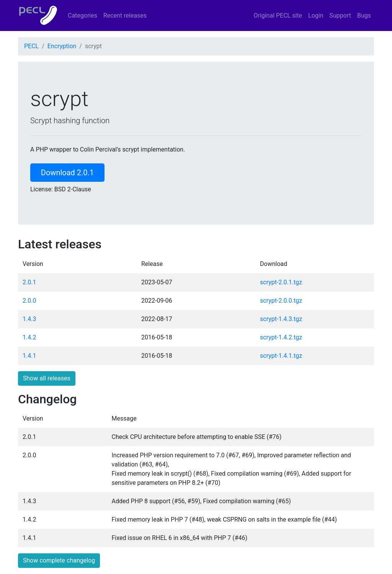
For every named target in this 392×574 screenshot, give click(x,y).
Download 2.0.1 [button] (67, 173)
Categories (82, 15)
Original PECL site (278, 15)
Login (316, 15)
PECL (31, 46)
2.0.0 (29, 301)
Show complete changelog (59, 560)
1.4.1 (29, 356)
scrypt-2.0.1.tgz (281, 282)
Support (340, 15)
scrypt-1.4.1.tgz (281, 356)
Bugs (364, 15)
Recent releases (125, 15)
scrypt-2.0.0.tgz (281, 301)
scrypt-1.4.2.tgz (281, 337)
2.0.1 (29, 282)
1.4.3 (29, 319)
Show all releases (47, 378)
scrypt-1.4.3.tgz (281, 319)
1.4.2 (29, 337)
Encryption (62, 46)
